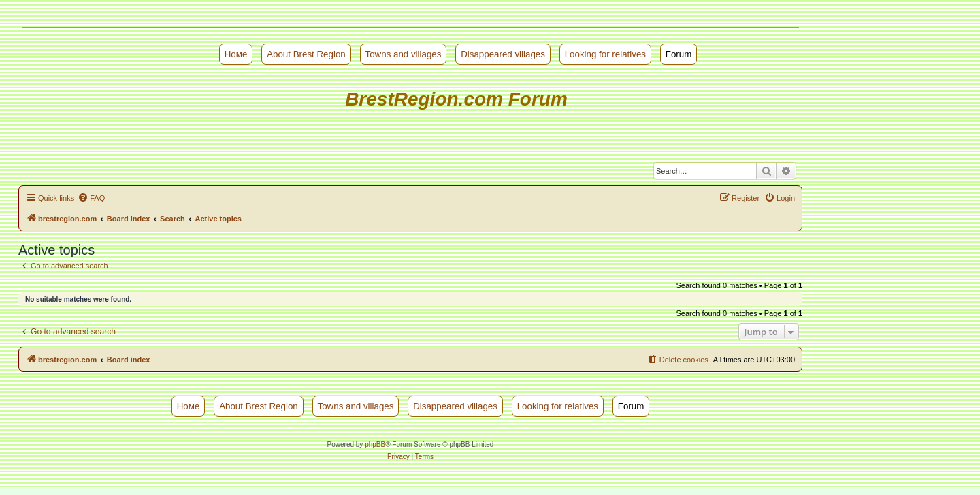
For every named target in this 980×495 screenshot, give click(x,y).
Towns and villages (404, 54)
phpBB (375, 444)
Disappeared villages (503, 54)
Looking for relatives (605, 54)
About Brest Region (306, 54)
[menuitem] (91, 198)
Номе (236, 54)
